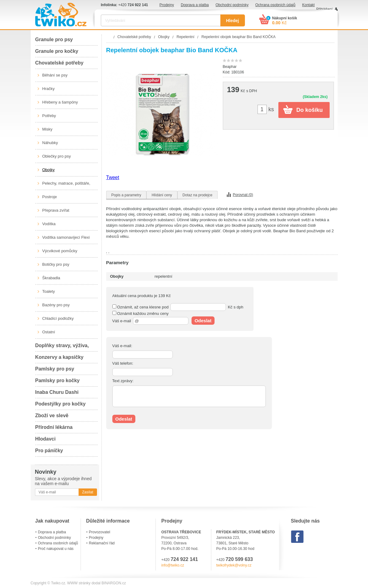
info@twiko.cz (173, 565)
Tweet (113, 177)
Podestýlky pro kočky (61, 404)
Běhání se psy (55, 75)
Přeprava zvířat (56, 210)
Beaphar (230, 67)
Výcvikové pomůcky (60, 251)
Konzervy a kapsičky (59, 357)
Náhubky (50, 143)
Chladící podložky (58, 318)
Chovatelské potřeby (59, 63)
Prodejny (167, 5)
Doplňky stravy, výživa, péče (62, 347)
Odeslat (203, 321)
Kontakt (308, 5)
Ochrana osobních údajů (275, 5)
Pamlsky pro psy (55, 369)
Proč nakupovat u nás (56, 549)
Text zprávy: (123, 381)
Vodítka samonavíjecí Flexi (66, 237)
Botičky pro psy (56, 264)
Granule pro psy (54, 39)
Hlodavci (46, 439)
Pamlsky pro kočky (58, 380)
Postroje (50, 197)
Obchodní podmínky (232, 5)
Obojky (48, 170)
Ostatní (49, 332)
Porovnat (243, 195)
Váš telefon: (123, 363)
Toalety (49, 291)
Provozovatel (100, 532)
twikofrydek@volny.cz (234, 565)
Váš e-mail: (122, 346)
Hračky (48, 89)
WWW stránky (79, 583)
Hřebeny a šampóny (60, 102)
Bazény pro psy (56, 305)
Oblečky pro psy (57, 156)
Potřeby (49, 116)
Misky (47, 129)
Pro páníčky (49, 451)
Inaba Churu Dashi (57, 392)
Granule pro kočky (57, 51)
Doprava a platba (195, 5)
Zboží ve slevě (52, 416)
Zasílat (87, 492)
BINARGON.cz (114, 583)
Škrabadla (51, 278)
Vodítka (49, 224)
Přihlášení (324, 9)
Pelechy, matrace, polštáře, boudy (66, 186)
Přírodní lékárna (54, 427)
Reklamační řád (102, 543)
